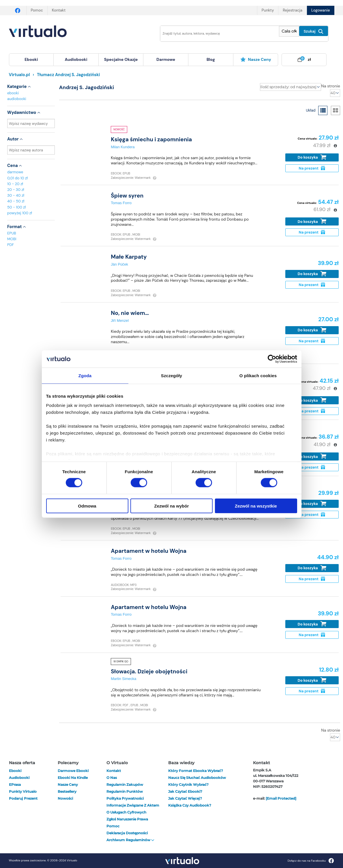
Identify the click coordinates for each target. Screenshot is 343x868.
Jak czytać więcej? (185, 798)
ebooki (13, 93)
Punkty (268, 10)
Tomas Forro (121, 203)
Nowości (65, 798)
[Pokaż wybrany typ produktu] (289, 31)
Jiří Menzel (120, 321)
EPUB (12, 233)
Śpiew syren (127, 196)
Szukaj (314, 31)
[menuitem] (31, 60)
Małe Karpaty (129, 257)
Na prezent (312, 168)
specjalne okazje (121, 59)
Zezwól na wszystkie (256, 506)
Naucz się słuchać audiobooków (197, 778)
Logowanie (320, 10)
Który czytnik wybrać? (188, 785)
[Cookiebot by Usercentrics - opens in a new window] (272, 359)
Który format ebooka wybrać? (196, 771)
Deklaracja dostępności (127, 833)
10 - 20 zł (15, 184)
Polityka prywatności (125, 798)
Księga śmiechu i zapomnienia (151, 139)
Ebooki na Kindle (73, 778)
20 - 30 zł (16, 190)
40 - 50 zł (16, 201)
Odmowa (87, 506)
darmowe (166, 59)
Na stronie (331, 86)
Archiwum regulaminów (130, 840)
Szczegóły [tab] (171, 376)
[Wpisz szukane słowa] (216, 34)
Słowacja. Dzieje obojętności (149, 671)
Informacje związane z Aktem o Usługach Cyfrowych (133, 809)
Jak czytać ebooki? (185, 791)
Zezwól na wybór (171, 506)
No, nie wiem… (130, 313)
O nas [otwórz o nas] (112, 778)
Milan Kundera (123, 147)
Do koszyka (312, 157)
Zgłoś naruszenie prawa (127, 819)
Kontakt (59, 10)
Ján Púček (119, 264)
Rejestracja (293, 10)
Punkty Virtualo (23, 791)
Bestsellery (67, 791)
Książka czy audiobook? (190, 805)
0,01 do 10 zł (17, 178)
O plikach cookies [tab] (258, 376)
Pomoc (37, 10)
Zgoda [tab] (85, 376)
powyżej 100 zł (20, 213)
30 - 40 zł (16, 195)
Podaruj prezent (23, 798)
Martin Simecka (123, 679)
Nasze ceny (256, 59)
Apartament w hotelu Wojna (149, 551)
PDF (11, 245)
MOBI (12, 239)
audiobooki (17, 99)
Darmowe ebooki (73, 771)
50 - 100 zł (16, 207)
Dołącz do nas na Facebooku (311, 861)
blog (211, 59)
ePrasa (15, 785)
